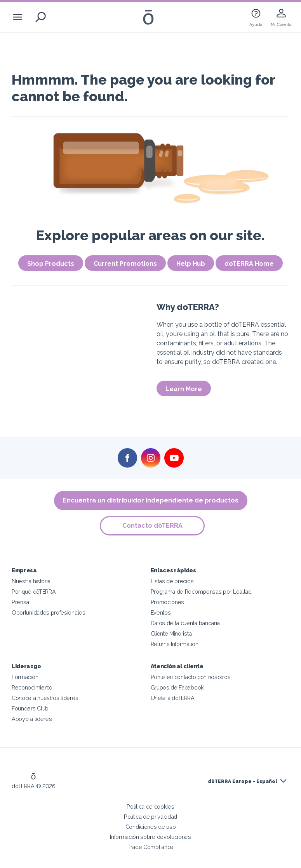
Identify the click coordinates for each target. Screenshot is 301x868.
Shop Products (51, 264)
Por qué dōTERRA (34, 592)
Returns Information (175, 644)
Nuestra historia (31, 581)
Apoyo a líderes (32, 719)
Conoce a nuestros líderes (45, 698)
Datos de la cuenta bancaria (185, 623)
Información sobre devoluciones (150, 837)
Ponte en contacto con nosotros (191, 677)
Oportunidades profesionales (49, 612)
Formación (25, 677)
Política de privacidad (150, 817)
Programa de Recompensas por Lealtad (201, 592)
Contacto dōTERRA (152, 526)
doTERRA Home (249, 264)
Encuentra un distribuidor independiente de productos (151, 500)
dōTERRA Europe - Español (243, 781)
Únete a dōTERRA (173, 698)
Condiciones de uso (150, 827)
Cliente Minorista (171, 633)
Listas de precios (172, 581)
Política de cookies (150, 806)
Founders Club (30, 708)
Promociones (168, 602)
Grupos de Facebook (177, 687)
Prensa (20, 602)
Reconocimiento (32, 687)
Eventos (161, 612)
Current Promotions (125, 264)
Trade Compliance (150, 847)
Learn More (184, 389)
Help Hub (191, 264)
